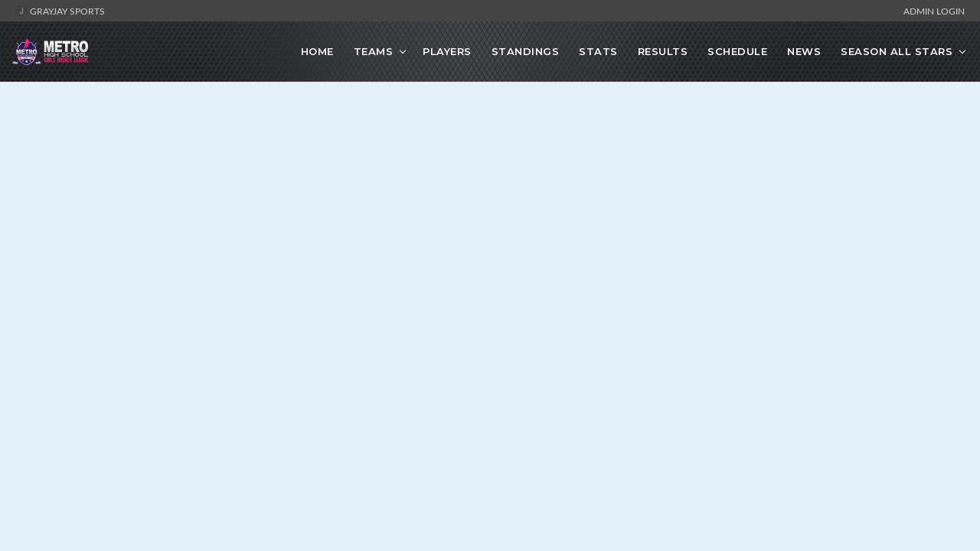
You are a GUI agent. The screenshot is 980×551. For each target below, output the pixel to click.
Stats (598, 51)
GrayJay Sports (60, 11)
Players (447, 51)
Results (663, 51)
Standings (526, 51)
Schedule (737, 51)
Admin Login (934, 11)
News (804, 51)
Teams (374, 51)
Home (317, 51)
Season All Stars (897, 51)
